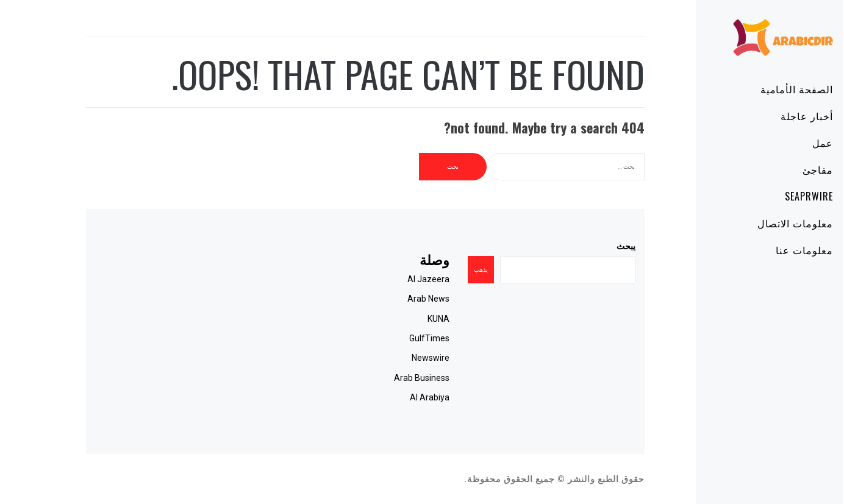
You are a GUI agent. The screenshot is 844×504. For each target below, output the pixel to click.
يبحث (591, 246)
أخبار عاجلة (772, 116)
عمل (788, 143)
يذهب (446, 270)
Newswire (396, 358)
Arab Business (387, 378)
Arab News (394, 299)
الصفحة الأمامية (762, 89)
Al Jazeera (394, 279)
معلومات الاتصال (760, 223)
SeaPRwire (774, 196)
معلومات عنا (770, 250)
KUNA (404, 319)
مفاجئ (783, 169)
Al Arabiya (395, 397)
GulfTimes (395, 338)
